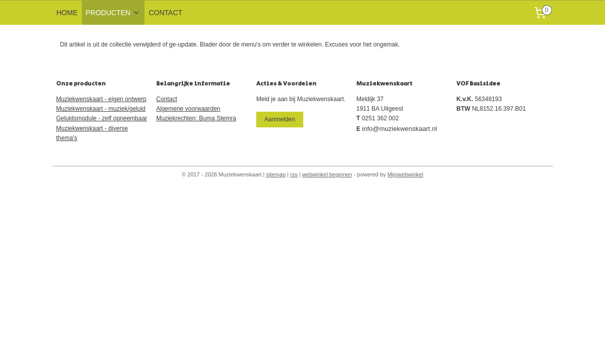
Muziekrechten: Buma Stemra (196, 118)
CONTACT (166, 13)
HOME (67, 13)
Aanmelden (280, 119)
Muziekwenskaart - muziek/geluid (101, 109)
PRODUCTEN (113, 13)
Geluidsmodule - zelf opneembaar (102, 118)
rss (294, 174)
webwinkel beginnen (327, 174)
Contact (167, 99)
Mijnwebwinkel (405, 174)
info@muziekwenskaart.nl (399, 129)
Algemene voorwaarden (188, 109)
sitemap (276, 174)
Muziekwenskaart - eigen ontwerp (101, 99)
